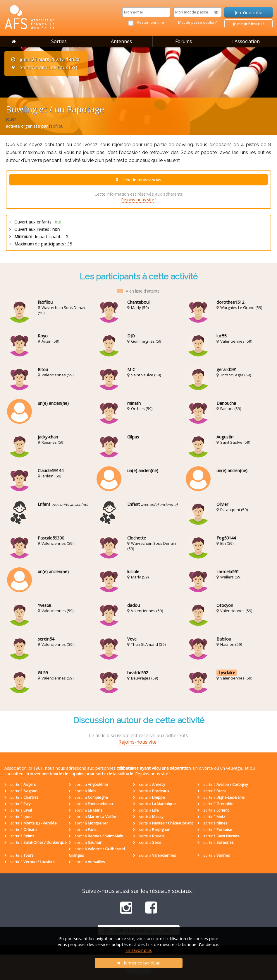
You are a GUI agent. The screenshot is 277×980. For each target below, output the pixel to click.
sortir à (20, 784)
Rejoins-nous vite (138, 200)
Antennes (121, 41)
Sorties (59, 41)
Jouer (11, 119)
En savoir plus (139, 950)
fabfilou (56, 126)
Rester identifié (150, 22)
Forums (184, 41)
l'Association (246, 41)
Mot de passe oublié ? (197, 22)
